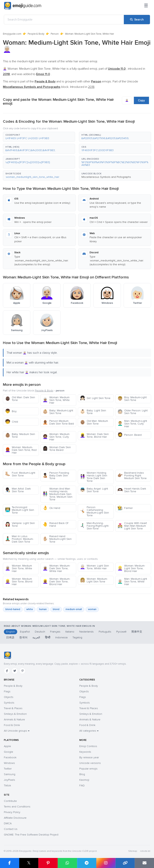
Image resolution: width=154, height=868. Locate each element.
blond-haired (13, 609)
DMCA (8, 823)
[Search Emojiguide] (64, 20)
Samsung (10, 774)
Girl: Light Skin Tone (95, 398)
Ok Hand (51, 508)
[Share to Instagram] (106, 863)
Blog (82, 774)
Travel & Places (13, 708)
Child (12, 422)
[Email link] (144, 863)
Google (9, 752)
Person (55, 34)
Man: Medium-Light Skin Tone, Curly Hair (132, 424)
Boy (11, 411)
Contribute (10, 801)
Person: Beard (130, 435)
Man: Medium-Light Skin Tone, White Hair (132, 582)
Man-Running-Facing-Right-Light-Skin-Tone (95, 526)
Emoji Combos (88, 746)
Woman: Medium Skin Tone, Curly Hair (56, 437)
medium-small (74, 609)
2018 (91, 87)
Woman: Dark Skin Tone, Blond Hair (94, 435)
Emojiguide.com (12, 34)
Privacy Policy (12, 812)
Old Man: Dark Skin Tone (20, 399)
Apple (7, 746)
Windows (9, 763)
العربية (36, 637)
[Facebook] (7, 671)
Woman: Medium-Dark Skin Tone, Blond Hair (56, 582)
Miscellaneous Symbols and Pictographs (106, 177)
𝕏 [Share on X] (29, 863)
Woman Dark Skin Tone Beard (57, 449)
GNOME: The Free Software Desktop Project (31, 835)
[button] (39, 137)
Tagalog (77, 637)
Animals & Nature (14, 719)
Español (25, 632)
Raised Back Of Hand (55, 524)
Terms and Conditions (17, 807)
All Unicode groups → (17, 731)
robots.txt (145, 851)
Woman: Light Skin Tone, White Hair (94, 567)
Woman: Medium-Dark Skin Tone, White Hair (56, 568)
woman (92, 609)
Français (55, 632)
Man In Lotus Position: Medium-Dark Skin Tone (19, 539)
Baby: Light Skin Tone (93, 412)
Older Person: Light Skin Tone (133, 412)
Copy (141, 100)
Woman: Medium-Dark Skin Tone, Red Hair (21, 450)
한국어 (23, 637)
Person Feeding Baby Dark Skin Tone (56, 476)
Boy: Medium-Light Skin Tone (132, 399)
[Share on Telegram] (87, 863)
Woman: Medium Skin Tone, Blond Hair (19, 582)
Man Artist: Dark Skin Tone (18, 490)
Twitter (8, 769)
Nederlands (86, 632)
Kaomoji (84, 780)
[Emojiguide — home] (23, 6)
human (43, 609)
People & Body (36, 34)
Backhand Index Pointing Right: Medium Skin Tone (132, 476)
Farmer (125, 508)
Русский (121, 632)
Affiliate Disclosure (15, 818)
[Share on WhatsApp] (67, 863)
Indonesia (61, 637)
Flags (7, 691)
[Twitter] (15, 671)
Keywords (85, 752)
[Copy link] (125, 863)
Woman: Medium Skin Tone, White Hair (56, 400)
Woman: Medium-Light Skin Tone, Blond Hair (131, 568)
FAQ (82, 785)
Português (105, 632)
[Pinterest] (22, 671)
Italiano (70, 632)
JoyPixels (9, 780)
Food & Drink (12, 725)
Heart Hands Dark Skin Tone (132, 490)
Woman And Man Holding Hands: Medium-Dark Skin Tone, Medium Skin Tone (57, 494)
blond (56, 609)
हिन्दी (48, 637)
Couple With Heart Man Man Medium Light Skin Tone (132, 526)
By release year (89, 757)
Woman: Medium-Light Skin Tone (94, 580)
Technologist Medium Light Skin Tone (20, 510)
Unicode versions (90, 763)
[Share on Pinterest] (48, 863)
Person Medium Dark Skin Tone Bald (58, 422)
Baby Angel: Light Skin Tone (94, 490)
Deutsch (40, 632)
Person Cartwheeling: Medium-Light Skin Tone (94, 511)
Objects (9, 697)
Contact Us (11, 829)
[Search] (137, 20)
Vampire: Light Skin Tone (20, 524)
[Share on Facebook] (10, 863)
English (11, 632)
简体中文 (137, 632)
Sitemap (133, 851)
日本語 (10, 637)
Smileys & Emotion (15, 714)
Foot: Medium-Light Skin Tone (20, 474)
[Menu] (146, 6)
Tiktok (7, 785)
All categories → (89, 731)
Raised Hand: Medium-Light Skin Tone (57, 539)
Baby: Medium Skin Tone (20, 435)
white (30, 609)
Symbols (9, 703)
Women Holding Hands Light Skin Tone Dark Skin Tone (94, 477)
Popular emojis (88, 769)
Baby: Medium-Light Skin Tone (58, 412)
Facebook (10, 757)
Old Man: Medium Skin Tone (94, 422)
